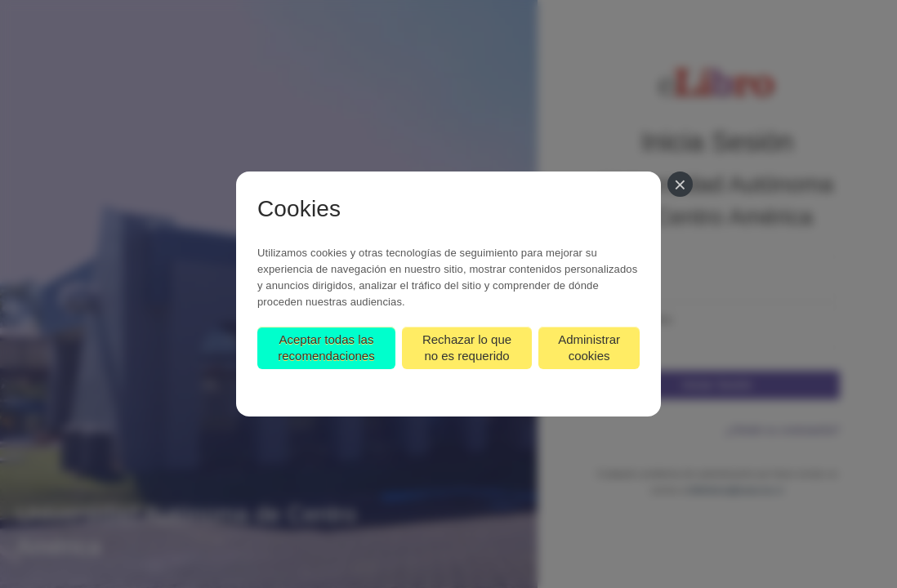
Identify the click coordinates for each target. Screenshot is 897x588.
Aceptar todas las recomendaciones (326, 347)
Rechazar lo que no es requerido (467, 347)
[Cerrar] (680, 184)
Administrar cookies (589, 347)
